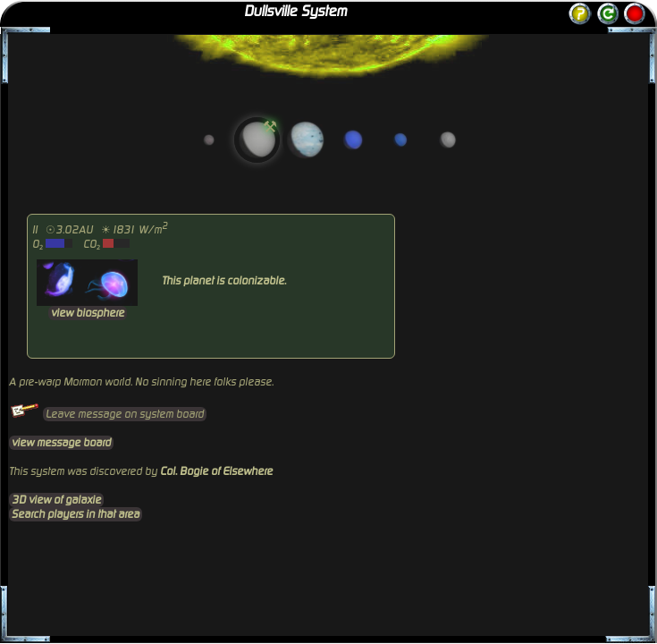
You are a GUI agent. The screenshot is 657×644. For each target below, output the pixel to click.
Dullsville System (295, 12)
